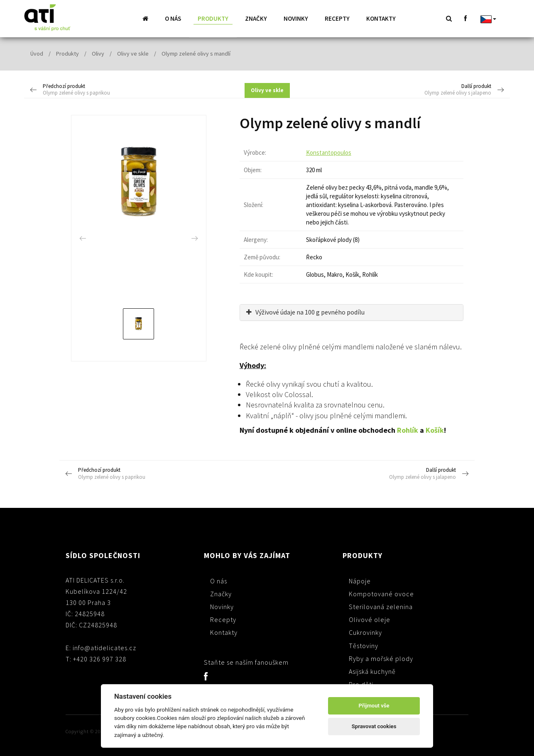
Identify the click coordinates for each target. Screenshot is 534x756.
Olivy (98, 53)
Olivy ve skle (133, 53)
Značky (256, 18)
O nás (173, 18)
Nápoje (360, 580)
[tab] (352, 312)
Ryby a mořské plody (381, 658)
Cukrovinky (365, 632)
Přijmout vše (374, 706)
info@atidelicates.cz (104, 647)
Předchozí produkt (91, 90)
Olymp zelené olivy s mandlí (196, 53)
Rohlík (408, 430)
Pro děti (361, 684)
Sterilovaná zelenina (381, 606)
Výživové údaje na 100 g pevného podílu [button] (305, 312)
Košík (435, 430)
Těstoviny (364, 645)
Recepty (337, 18)
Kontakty (381, 18)
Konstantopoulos (329, 152)
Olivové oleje (370, 619)
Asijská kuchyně (372, 671)
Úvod (37, 53)
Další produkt (443, 90)
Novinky (296, 18)
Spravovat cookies (374, 726)
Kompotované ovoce (381, 593)
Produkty (213, 18)
